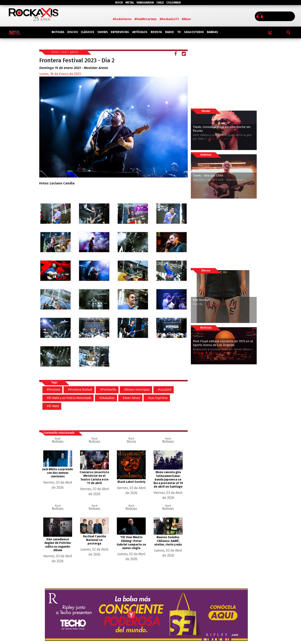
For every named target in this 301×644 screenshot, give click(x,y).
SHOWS (103, 32)
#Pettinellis (108, 390)
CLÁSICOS (88, 32)
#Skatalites (107, 398)
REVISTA (156, 32)
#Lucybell (165, 390)
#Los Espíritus (158, 398)
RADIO (170, 32)
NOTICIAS (58, 32)
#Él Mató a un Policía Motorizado (69, 398)
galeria (74, 52)
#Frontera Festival (80, 390)
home (55, 52)
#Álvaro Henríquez (137, 390)
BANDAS (212, 32)
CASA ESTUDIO (194, 32)
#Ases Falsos (131, 398)
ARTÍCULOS (140, 32)
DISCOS (73, 32)
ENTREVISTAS (120, 32)
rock (64, 52)
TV (179, 32)
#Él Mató (53, 406)
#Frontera (53, 390)
